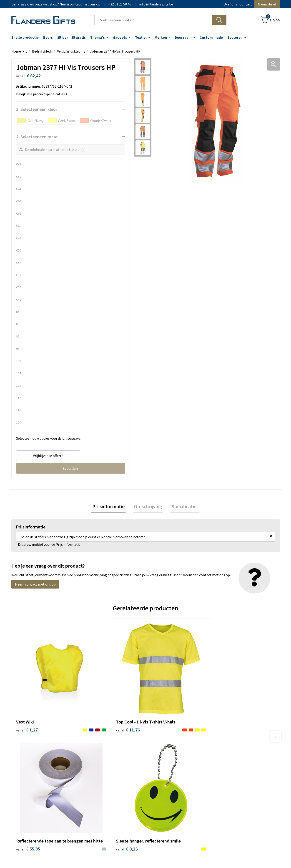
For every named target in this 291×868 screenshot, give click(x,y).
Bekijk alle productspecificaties (42, 94)
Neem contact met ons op (35, 586)
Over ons (230, 4)
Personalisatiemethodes (171, 768)
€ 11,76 (95, 705)
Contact (246, 4)
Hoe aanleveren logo (167, 775)
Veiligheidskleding (71, 51)
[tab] (111, 507)
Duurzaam (183, 37)
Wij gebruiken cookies (234, 754)
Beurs (48, 37)
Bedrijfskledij (42, 51)
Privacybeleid (228, 761)
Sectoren (235, 37)
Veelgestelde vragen (100, 761)
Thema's (98, 37)
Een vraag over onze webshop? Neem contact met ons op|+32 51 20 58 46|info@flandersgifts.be (92, 4)
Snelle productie (25, 37)
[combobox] (153, 20)
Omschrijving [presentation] (148, 507)
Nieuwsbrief (267, 4)
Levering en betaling (167, 754)
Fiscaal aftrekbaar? (166, 761)
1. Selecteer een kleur (37, 109)
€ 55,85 (162, 705)
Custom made (211, 37)
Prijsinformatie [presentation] (111, 507)
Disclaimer (226, 768)
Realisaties (160, 747)
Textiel (141, 37)
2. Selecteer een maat (37, 137)
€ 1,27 (27, 698)
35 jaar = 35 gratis (71, 37)
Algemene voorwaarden (236, 747)
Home (16, 51)
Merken (161, 37)
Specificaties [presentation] (182, 507)
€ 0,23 (228, 705)
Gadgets (120, 37)
